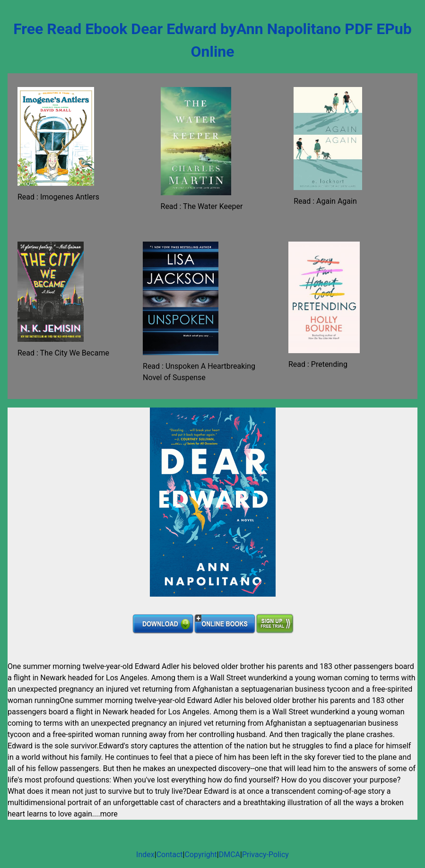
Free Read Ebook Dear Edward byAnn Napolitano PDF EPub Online (212, 40)
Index (145, 855)
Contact (170, 855)
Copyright (200, 855)
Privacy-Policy (265, 855)
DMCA (230, 855)
